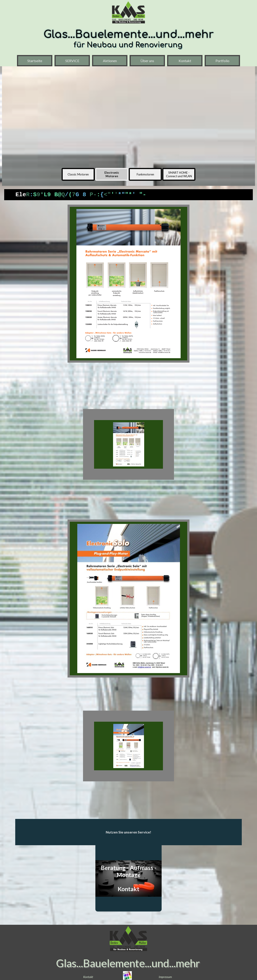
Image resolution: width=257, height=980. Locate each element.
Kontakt (185, 61)
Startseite (35, 61)
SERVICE (72, 61)
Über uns (147, 61)
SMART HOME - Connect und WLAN (179, 174)
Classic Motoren (78, 174)
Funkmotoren (145, 174)
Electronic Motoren (112, 174)
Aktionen (110, 61)
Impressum (165, 977)
